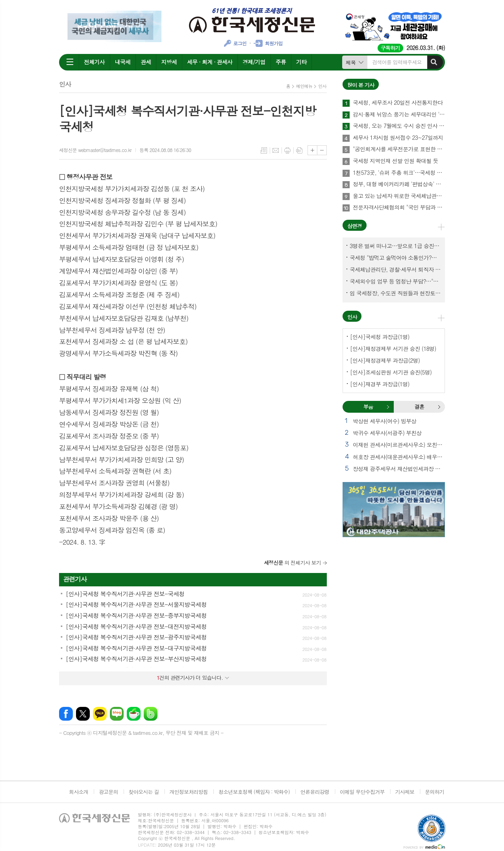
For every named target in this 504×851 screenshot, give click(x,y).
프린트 (287, 150)
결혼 (439, 407)
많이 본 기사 (361, 85)
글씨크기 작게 (322, 150)
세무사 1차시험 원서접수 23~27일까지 (398, 138)
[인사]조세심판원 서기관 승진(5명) (391, 372)
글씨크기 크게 (312, 150)
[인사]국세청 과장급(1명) (380, 337)
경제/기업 (254, 62)
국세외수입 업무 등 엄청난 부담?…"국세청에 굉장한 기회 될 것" (395, 281)
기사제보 (405, 792)
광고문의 (108, 792)
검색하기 (434, 62)
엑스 (83, 714)
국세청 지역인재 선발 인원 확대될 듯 (396, 161)
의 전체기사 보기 (292, 563)
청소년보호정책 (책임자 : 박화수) (254, 792)
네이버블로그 (117, 714)
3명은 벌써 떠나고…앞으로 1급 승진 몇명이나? (395, 246)
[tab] (368, 407)
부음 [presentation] (368, 407)
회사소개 (79, 792)
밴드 (151, 714)
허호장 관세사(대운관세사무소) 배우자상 (399, 457)
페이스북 (66, 714)
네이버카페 (134, 714)
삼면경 (355, 226)
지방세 (169, 62)
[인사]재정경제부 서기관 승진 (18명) (393, 349)
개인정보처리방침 (189, 792)
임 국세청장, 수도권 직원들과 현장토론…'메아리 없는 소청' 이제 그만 (395, 293)
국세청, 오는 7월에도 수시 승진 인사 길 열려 (399, 126)
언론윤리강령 (315, 792)
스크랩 (299, 150)
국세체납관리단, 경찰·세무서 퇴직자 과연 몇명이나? (395, 269)
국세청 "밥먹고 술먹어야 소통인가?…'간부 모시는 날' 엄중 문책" (395, 258)
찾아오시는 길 (144, 792)
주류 (281, 62)
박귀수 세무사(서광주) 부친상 (387, 433)
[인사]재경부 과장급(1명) (380, 384)
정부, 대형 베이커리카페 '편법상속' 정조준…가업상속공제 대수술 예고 (399, 184)
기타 (301, 62)
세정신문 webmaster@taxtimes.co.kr (95, 150)
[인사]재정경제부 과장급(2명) (385, 360)
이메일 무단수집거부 (362, 792)
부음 (388, 407)
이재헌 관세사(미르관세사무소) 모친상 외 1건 (399, 445)
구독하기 (390, 48)
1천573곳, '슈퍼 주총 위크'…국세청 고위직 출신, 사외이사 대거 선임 (399, 173)
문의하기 (435, 792)
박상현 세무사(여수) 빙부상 (384, 421)
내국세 (123, 62)
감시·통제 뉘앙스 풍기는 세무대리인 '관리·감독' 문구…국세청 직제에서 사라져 (399, 115)
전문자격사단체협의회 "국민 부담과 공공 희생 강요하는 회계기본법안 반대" (399, 208)
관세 (146, 62)
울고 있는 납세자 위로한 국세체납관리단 (399, 196)
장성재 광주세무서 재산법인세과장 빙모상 (399, 469)
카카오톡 (100, 714)
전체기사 (94, 62)
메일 (276, 150)
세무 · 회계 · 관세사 (210, 62)
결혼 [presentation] (419, 407)
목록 (264, 150)
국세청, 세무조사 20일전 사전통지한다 (398, 103)
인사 (322, 86)
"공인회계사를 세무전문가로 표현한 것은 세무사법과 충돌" (399, 149)
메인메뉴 (304, 86)
